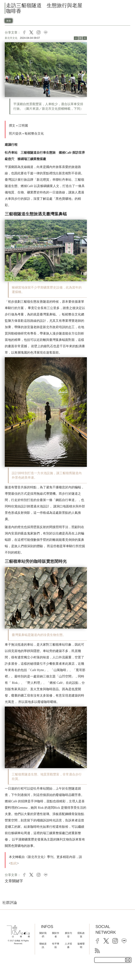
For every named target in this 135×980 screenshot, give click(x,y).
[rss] (97, 951)
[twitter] (106, 941)
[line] (124, 941)
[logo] (18, 932)
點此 (14, 863)
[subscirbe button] (128, 960)
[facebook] (97, 941)
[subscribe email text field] (113, 960)
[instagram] (115, 941)
